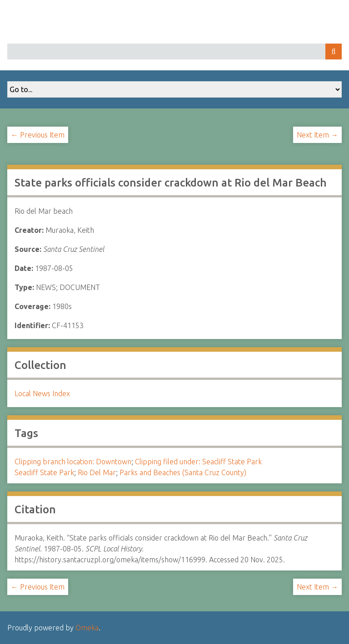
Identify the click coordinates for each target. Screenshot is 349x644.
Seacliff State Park (44, 472)
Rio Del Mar (97, 472)
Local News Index (42, 393)
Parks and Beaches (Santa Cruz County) (183, 472)
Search (334, 52)
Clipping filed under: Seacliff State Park (198, 462)
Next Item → (317, 135)
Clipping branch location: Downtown (73, 462)
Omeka (87, 628)
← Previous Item (38, 135)
